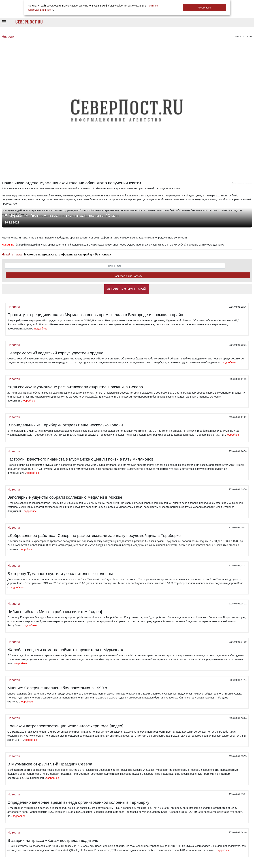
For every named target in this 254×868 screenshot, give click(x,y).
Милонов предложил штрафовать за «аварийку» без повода (68, 254)
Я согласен (204, 8)
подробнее (41, 329)
